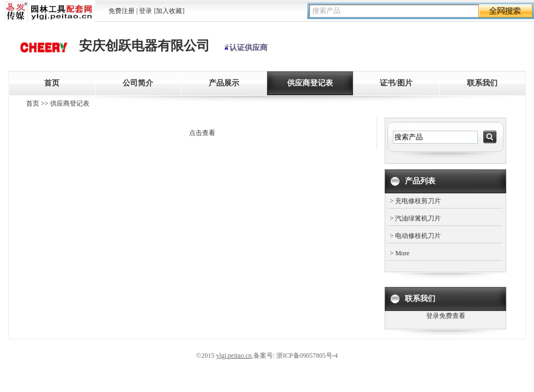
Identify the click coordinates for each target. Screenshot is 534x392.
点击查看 (202, 133)
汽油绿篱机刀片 (418, 218)
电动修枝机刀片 (418, 236)
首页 (52, 83)
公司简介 (138, 83)
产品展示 (224, 83)
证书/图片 (396, 83)
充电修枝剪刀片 (418, 201)
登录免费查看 (446, 316)
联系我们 (482, 83)
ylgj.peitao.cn (233, 356)
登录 (145, 11)
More (402, 253)
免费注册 (122, 11)
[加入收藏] (169, 11)
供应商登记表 (310, 83)
